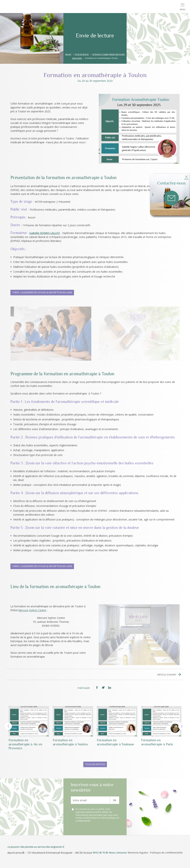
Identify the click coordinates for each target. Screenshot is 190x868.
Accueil (68, 54)
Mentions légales (138, 853)
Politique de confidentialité (166, 853)
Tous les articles (95, 764)
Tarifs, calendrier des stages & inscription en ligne (42, 292)
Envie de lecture (82, 54)
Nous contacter (118, 853)
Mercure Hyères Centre (32, 610)
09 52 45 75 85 (100, 853)
